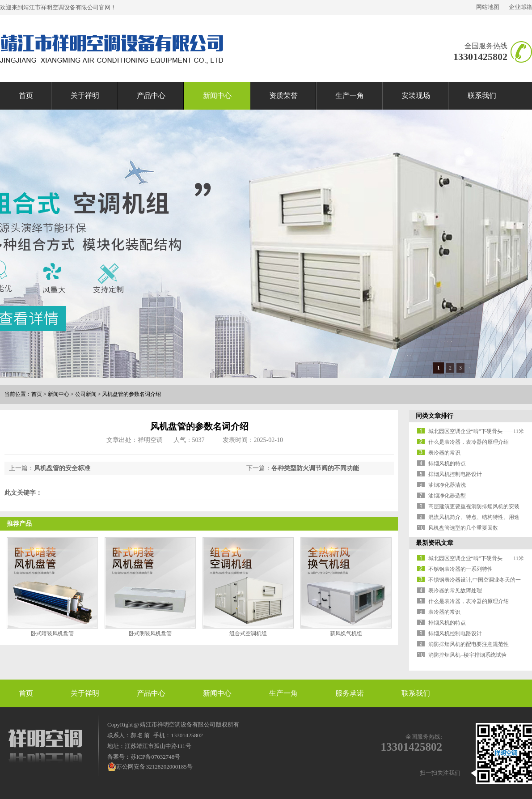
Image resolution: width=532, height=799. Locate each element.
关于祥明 (85, 96)
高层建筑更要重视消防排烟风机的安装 (474, 506)
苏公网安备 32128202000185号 (150, 767)
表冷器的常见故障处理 (455, 591)
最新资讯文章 (435, 543)
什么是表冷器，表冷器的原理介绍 (469, 442)
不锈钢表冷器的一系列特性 (460, 569)
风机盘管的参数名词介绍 (131, 394)
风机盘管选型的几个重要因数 (463, 528)
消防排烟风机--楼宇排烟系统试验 (468, 655)
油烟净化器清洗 (447, 485)
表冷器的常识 (444, 453)
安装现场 (416, 96)
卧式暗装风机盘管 (52, 633)
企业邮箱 (520, 7)
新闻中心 (217, 96)
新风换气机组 (346, 633)
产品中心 (151, 96)
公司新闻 (86, 394)
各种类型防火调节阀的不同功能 (315, 468)
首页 (26, 96)
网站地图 (488, 7)
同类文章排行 (435, 416)
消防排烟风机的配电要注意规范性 (469, 644)
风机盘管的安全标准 (62, 468)
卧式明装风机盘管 (150, 633)
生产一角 (350, 96)
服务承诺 (350, 693)
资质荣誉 (283, 96)
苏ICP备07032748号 (155, 757)
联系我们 (482, 96)
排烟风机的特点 (447, 463)
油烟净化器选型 (447, 496)
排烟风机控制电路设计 (455, 474)
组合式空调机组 (248, 633)
